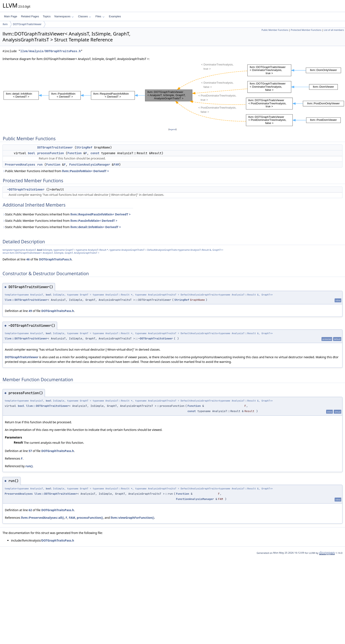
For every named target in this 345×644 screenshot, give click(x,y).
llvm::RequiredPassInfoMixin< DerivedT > (101, 214)
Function (75, 153)
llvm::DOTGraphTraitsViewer (26, 300)
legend (172, 129)
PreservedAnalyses (20, 165)
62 (30, 510)
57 (30, 451)
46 (28, 259)
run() (29, 466)
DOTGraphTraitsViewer (27, 24)
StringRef (84, 147)
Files (100, 16)
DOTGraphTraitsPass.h (55, 259)
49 (30, 311)
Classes (85, 16)
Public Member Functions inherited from (56, 171)
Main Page (11, 16)
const (95, 153)
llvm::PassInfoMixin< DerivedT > (85, 171)
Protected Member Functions (306, 30)
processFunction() (90, 518)
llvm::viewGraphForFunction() (132, 518)
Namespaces (64, 16)
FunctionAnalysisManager (90, 165)
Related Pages (30, 16)
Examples (115, 16)
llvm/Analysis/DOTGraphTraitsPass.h (51, 51)
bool (31, 153)
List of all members (334, 30)
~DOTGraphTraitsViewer (26, 189)
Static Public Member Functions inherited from (67, 214)
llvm (5, 24)
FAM (116, 165)
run (40, 165)
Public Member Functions (275, 30)
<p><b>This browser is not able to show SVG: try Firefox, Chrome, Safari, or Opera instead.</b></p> (174, 94)
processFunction (51, 153)
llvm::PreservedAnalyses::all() (42, 518)
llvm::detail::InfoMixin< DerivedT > (96, 227)
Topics (47, 16)
